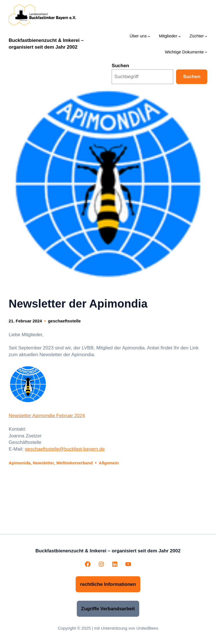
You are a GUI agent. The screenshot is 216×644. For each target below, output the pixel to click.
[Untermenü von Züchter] (206, 36)
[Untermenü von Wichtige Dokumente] (206, 52)
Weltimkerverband (75, 463)
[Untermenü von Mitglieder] (180, 36)
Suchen (120, 66)
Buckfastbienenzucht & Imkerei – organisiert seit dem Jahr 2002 (108, 551)
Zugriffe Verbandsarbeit (108, 609)
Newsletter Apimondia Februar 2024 (47, 416)
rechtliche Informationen (108, 584)
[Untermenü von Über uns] (149, 36)
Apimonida (20, 463)
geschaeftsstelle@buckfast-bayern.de (65, 449)
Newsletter (43, 463)
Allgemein (109, 463)
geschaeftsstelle (64, 321)
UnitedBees (147, 628)
